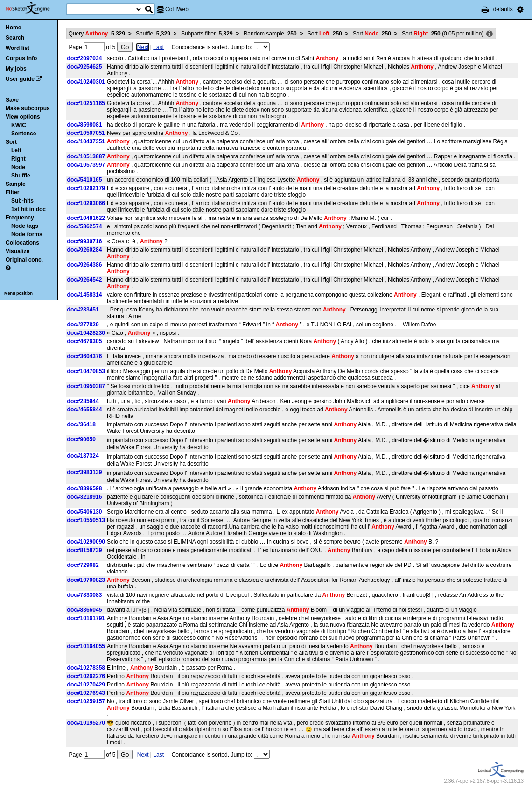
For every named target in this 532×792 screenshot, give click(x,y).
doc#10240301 (86, 82)
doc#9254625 (85, 67)
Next (143, 47)
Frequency (20, 218)
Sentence (24, 134)
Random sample (270, 34)
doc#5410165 (85, 180)
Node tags (25, 226)
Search (15, 38)
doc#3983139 (85, 472)
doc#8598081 (85, 125)
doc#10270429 (86, 685)
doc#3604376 (85, 356)
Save (12, 100)
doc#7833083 (85, 595)
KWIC (19, 125)
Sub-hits (22, 201)
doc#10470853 (86, 371)
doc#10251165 (86, 103)
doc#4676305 (85, 341)
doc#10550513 (86, 520)
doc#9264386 (85, 265)
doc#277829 (83, 325)
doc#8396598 (85, 488)
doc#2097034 (85, 58)
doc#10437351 (86, 141)
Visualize (17, 251)
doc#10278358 (86, 668)
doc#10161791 (86, 618)
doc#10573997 (86, 165)
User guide (20, 79)
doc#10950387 (86, 386)
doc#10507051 (86, 133)
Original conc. (24, 260)
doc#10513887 (86, 156)
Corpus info (21, 58)
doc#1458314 (85, 295)
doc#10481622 (86, 218)
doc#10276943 (86, 693)
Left (16, 150)
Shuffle (21, 176)
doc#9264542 (85, 280)
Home (13, 28)
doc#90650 (81, 439)
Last (158, 47)
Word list (17, 48)
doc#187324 (83, 456)
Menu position (18, 293)
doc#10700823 (86, 580)
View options (23, 117)
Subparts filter (207, 34)
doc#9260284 (85, 250)
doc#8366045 (85, 610)
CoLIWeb (177, 9)
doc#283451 (83, 310)
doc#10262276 (86, 676)
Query (97, 34)
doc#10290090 (86, 542)
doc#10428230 (86, 333)
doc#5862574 (85, 226)
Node (18, 167)
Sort (11, 142)
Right (18, 159)
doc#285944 (83, 401)
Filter (12, 192)
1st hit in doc (28, 209)
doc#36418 (81, 424)
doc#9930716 (85, 241)
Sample (16, 184)
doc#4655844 (85, 410)
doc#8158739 (85, 550)
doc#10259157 (86, 701)
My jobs (16, 69)
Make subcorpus (28, 108)
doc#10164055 (86, 646)
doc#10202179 (86, 188)
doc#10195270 (86, 723)
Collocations (22, 243)
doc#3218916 (85, 497)
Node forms (27, 234)
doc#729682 (83, 565)
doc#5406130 (85, 512)
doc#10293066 (86, 203)
